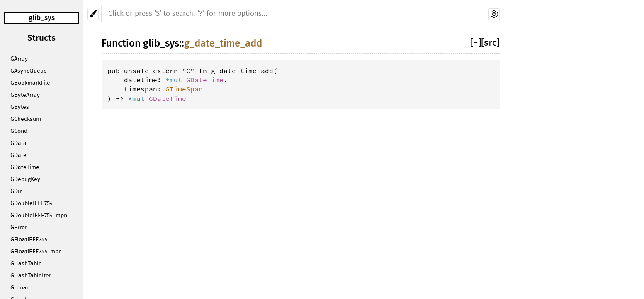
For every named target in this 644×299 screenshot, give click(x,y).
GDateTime (25, 167)
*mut (176, 80)
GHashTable (26, 264)
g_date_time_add (223, 43)
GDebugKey (25, 179)
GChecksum (26, 119)
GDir (16, 191)
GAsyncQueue (29, 71)
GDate (18, 155)
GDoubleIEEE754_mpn (39, 216)
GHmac (20, 288)
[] (476, 43)
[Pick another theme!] (93, 14)
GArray (19, 59)
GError (19, 228)
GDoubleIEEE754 (32, 203)
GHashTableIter (31, 276)
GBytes (20, 107)
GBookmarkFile (30, 83)
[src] (490, 43)
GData (18, 143)
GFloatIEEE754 (29, 240)
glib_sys (42, 18)
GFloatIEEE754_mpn (36, 252)
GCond (19, 131)
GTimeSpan (184, 89)
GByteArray (25, 95)
